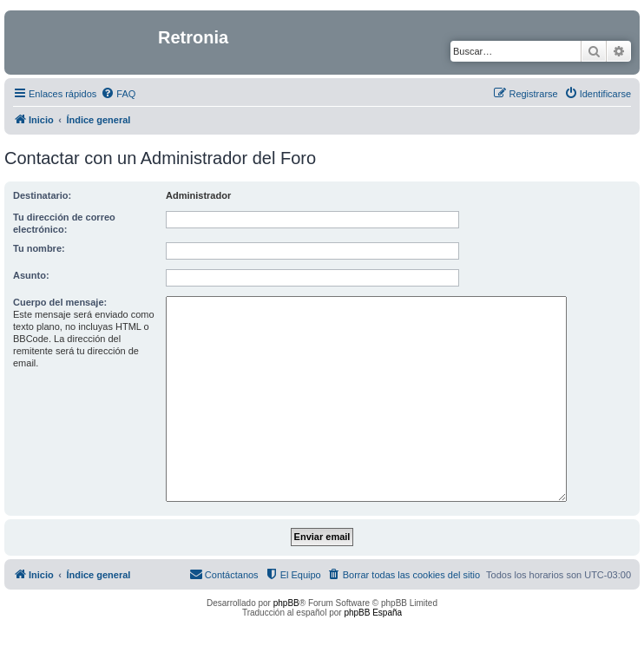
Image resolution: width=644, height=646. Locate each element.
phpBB (286, 603)
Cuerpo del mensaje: (60, 302)
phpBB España (373, 613)
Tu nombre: (39, 248)
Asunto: (31, 275)
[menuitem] (118, 94)
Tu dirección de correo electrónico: (64, 223)
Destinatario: (42, 195)
